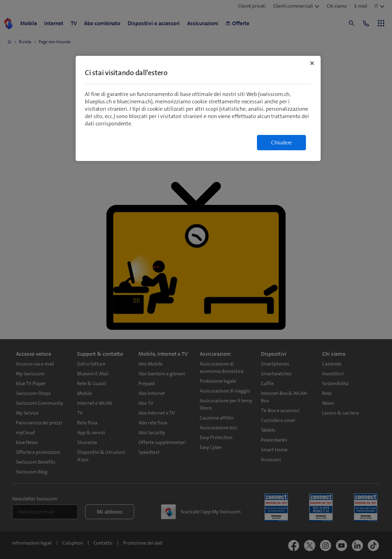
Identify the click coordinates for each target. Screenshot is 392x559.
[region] (198, 108)
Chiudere (281, 143)
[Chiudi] (312, 63)
